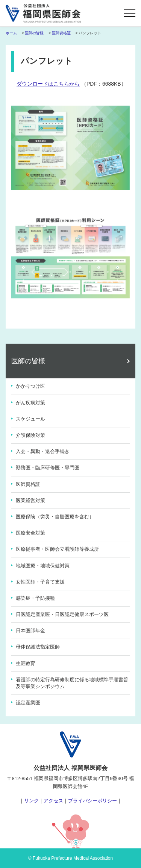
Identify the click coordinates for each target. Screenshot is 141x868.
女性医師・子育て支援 (40, 582)
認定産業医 (28, 703)
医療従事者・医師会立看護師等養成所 (57, 549)
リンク (31, 801)
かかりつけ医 (30, 386)
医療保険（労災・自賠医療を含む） (55, 517)
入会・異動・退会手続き (43, 451)
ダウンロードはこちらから (48, 84)
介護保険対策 (30, 435)
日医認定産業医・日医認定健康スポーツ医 (62, 614)
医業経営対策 (30, 500)
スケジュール (30, 419)
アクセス (53, 801)
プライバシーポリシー (92, 801)
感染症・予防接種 (35, 598)
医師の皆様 (34, 33)
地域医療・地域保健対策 (43, 566)
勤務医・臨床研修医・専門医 (48, 468)
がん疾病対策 (30, 403)
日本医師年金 (30, 631)
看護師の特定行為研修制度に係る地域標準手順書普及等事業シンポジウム (72, 683)
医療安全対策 (30, 533)
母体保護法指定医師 (38, 647)
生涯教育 (26, 663)
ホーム (11, 33)
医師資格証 (61, 33)
